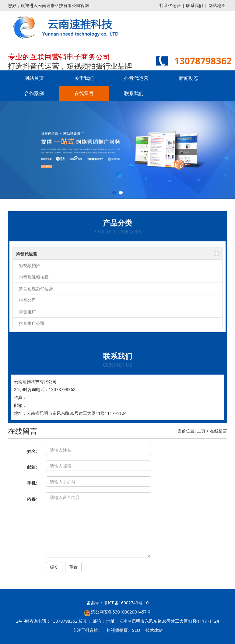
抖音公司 (27, 300)
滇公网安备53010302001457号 (121, 612)
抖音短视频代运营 (36, 288)
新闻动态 (189, 78)
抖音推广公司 (32, 323)
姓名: (32, 451)
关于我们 (84, 78)
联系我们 (195, 5)
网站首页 (34, 78)
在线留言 (84, 93)
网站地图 (217, 5)
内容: (32, 499)
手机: (32, 483)
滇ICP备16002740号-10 (126, 603)
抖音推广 (27, 312)
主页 (201, 431)
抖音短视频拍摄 (34, 277)
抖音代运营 (170, 5)
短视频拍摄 (30, 265)
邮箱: (32, 467)
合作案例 (34, 93)
